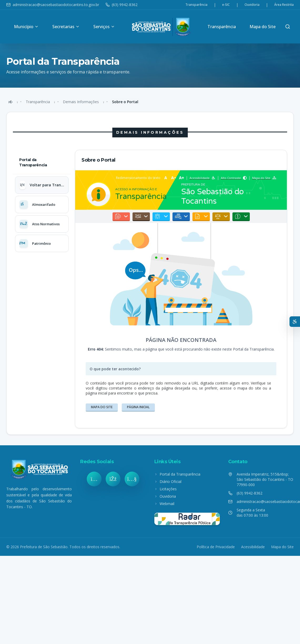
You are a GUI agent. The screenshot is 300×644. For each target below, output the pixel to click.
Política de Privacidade (216, 547)
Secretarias (66, 27)
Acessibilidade (253, 547)
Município (26, 27)
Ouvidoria (252, 5)
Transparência (196, 5)
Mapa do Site (263, 27)
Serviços (104, 27)
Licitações (166, 489)
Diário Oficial (168, 481)
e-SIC (226, 5)
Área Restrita (284, 5)
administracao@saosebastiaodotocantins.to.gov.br (53, 5)
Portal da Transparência (177, 474)
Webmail (164, 504)
